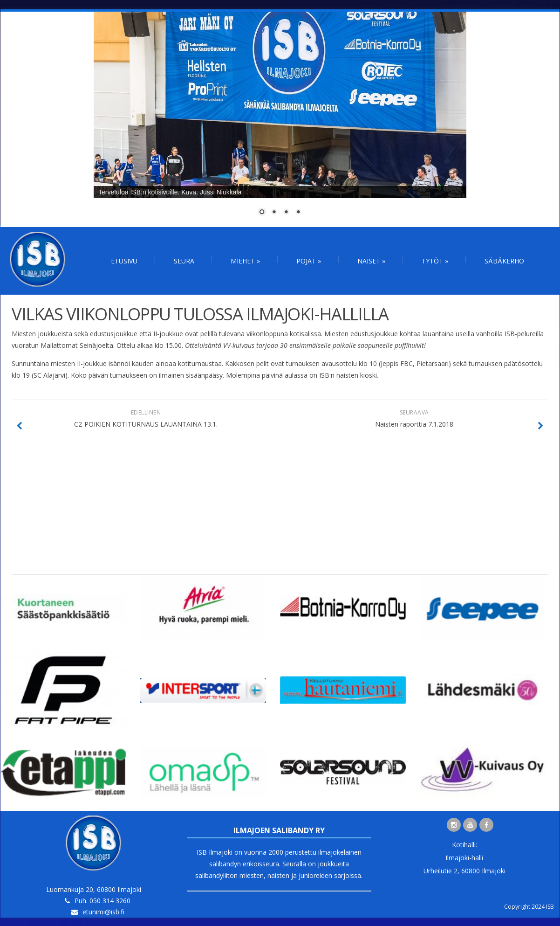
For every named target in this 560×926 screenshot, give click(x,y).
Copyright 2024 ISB (529, 907)
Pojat (309, 261)
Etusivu (124, 261)
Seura (184, 261)
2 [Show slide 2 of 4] (274, 213)
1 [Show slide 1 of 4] (262, 213)
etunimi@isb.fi (103, 912)
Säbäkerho (504, 261)
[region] (280, 119)
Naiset (371, 261)
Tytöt (435, 261)
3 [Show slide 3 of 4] (286, 213)
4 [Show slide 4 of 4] (298, 213)
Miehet (245, 261)
